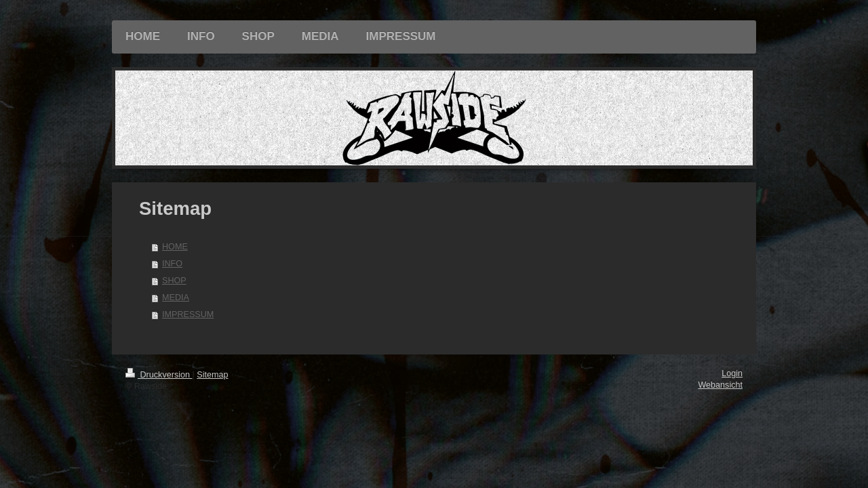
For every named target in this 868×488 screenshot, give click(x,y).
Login (732, 373)
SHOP (174, 281)
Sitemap (212, 375)
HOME (175, 247)
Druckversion (159, 375)
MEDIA (176, 298)
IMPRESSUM (188, 314)
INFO (172, 264)
